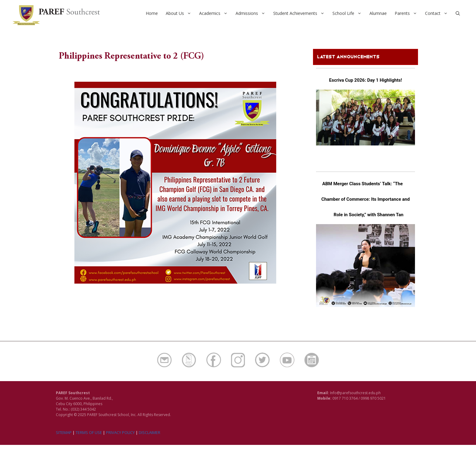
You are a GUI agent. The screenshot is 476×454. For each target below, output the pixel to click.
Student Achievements (301, 13)
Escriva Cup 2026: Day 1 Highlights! (365, 80)
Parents (408, 13)
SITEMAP (64, 432)
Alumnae (378, 13)
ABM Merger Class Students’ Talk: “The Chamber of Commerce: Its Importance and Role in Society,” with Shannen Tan (365, 199)
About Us (180, 13)
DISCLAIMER (150, 432)
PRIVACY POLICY (120, 432)
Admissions (252, 13)
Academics (215, 13)
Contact (438, 13)
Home (152, 13)
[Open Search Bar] (458, 13)
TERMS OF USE (89, 432)
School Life (349, 13)
